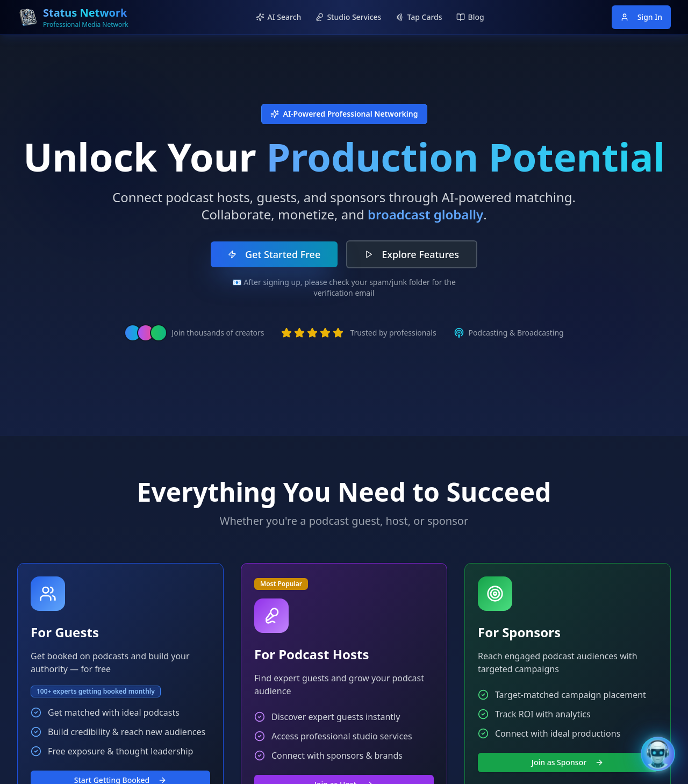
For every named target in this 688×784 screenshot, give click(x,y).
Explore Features (412, 254)
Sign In (641, 17)
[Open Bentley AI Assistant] (658, 754)
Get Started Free (274, 254)
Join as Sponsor (568, 762)
